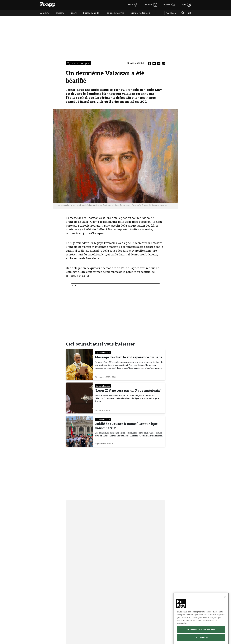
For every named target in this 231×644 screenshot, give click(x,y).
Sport (71, 17)
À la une (43, 17)
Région (58, 17)
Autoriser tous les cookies (201, 638)
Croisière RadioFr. (138, 17)
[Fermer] (225, 605)
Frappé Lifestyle (113, 17)
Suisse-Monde (89, 17)
